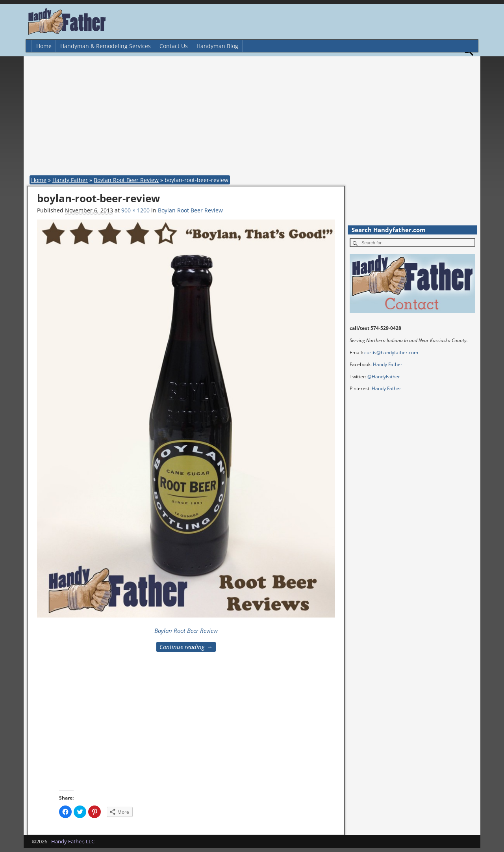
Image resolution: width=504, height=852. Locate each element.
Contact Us (174, 46)
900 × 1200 (135, 210)
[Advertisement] (254, 117)
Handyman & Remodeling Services (106, 46)
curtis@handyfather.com (391, 353)
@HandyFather (384, 377)
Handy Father (70, 180)
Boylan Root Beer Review (126, 180)
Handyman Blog (217, 46)
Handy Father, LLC (73, 841)
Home (44, 46)
